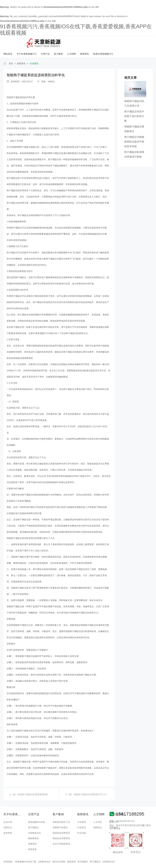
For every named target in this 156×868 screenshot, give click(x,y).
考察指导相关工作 (61, 812)
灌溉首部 (71, 852)
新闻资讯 (123, 42)
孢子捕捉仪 (33, 817)
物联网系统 (33, 828)
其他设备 (32, 839)
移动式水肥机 (59, 852)
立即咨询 (114, 817)
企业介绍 (8, 812)
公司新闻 (81, 812)
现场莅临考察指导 (61, 823)
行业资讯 (34, 53)
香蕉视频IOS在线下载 (39, 812)
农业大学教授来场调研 (63, 834)
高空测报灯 (83, 852)
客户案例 (98, 42)
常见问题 (81, 823)
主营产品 (85, 42)
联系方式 (114, 812)
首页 (11, 53)
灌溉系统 (32, 834)
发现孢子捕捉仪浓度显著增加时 (33, 784)
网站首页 (48, 42)
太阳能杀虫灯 (35, 823)
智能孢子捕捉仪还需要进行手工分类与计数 (94, 784)
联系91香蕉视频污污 (142, 42)
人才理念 (98, 812)
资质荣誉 (8, 823)
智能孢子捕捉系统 (15, 87)
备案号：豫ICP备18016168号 (126, 859)
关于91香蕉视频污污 (66, 42)
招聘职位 (98, 817)
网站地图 (4, 866)
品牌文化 (8, 817)
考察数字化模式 (60, 817)
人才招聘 (110, 42)
